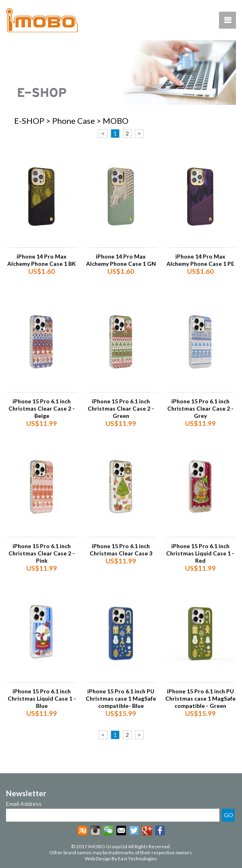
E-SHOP (29, 121)
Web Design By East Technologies (121, 859)
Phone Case (74, 121)
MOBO (116, 121)
